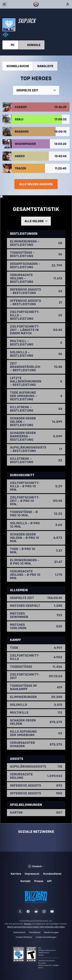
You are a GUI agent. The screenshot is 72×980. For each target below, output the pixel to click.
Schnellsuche (18, 66)
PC (11, 45)
